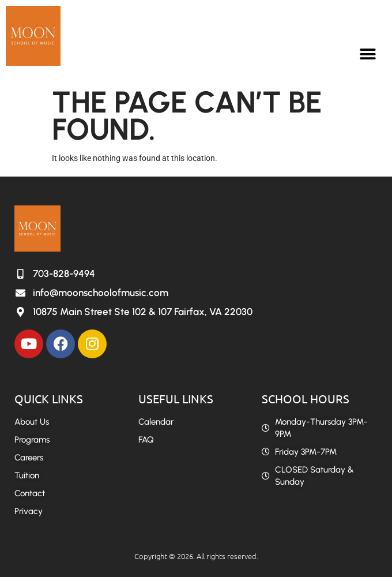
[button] (367, 54)
